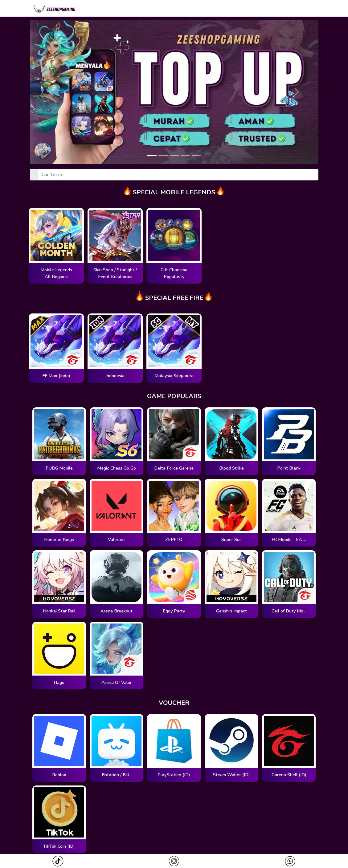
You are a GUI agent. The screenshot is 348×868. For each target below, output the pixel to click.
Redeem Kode (300, 9)
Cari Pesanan (259, 9)
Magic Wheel (192, 9)
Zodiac (226, 9)
